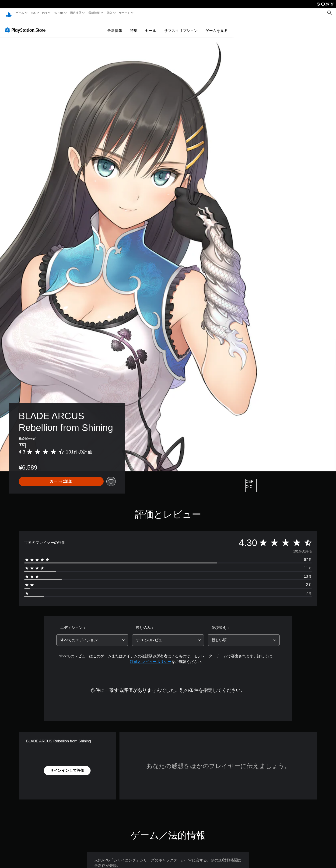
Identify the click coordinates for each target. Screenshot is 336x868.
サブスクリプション (181, 26)
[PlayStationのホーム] (9, 13)
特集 (134, 26)
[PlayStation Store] (27, 25)
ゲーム (20, 13)
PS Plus (58, 13)
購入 (110, 13)
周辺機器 (76, 13)
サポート (124, 13)
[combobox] (92, 636)
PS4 (45, 13)
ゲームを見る (217, 26)
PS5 (33, 13)
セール (151, 26)
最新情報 (94, 13)
